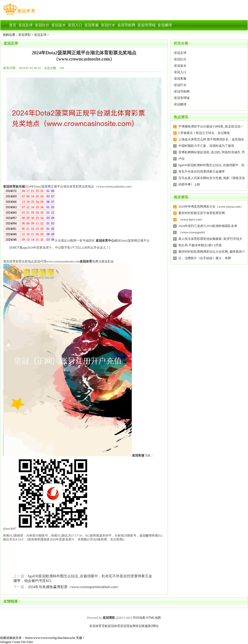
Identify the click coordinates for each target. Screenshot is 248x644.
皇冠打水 (180, 85)
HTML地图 (154, 618)
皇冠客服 (180, 79)
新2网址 (154, 626)
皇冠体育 (114, 626)
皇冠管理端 (182, 98)
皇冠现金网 (128, 626)
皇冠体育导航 (98, 626)
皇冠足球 (40, 35)
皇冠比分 (180, 59)
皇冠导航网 (182, 91)
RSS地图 (139, 618)
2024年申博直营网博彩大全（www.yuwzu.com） (211, 207)
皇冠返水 (180, 66)
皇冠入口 (180, 72)
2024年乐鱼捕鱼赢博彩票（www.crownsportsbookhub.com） (74, 587)
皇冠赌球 (146, 536)
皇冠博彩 (24, 35)
